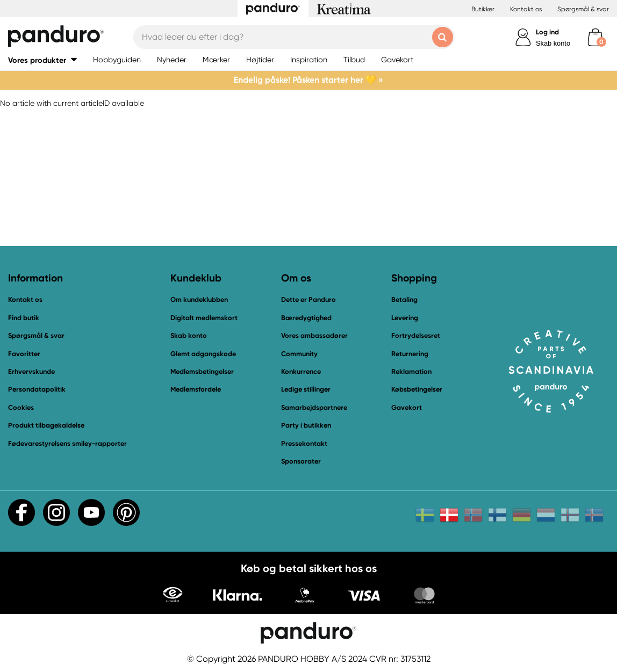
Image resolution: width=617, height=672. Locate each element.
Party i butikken (306, 425)
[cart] (595, 37)
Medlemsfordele (196, 389)
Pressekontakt (304, 443)
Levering (405, 318)
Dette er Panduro (308, 299)
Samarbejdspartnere (314, 407)
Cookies (21, 408)
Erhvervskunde (31, 371)
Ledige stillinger (306, 389)
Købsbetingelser (417, 389)
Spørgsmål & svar (583, 9)
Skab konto (553, 43)
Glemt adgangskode (203, 354)
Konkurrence (301, 371)
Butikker (483, 9)
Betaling (404, 299)
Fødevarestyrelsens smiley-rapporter (67, 443)
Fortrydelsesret (416, 335)
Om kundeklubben (199, 299)
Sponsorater (301, 461)
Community (299, 354)
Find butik (24, 318)
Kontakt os (526, 9)
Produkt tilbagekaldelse (46, 425)
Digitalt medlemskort (204, 318)
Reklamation (411, 371)
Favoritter (24, 354)
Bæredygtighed (306, 318)
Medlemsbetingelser (202, 371)
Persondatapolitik (37, 389)
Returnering (410, 354)
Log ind (547, 32)
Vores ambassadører (314, 335)
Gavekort (407, 407)
